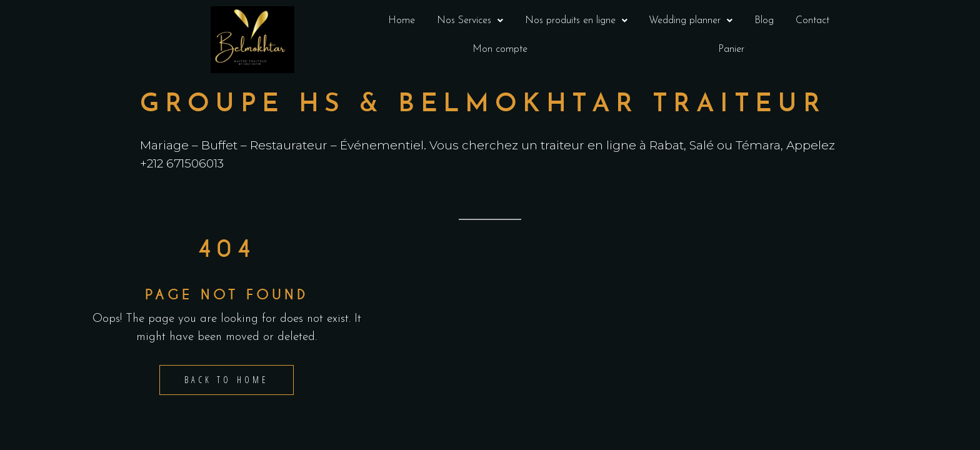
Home (402, 21)
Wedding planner (691, 21)
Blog (764, 21)
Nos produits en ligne (576, 21)
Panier (731, 49)
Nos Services (470, 21)
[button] (470, 21)
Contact (812, 21)
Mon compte (500, 49)
